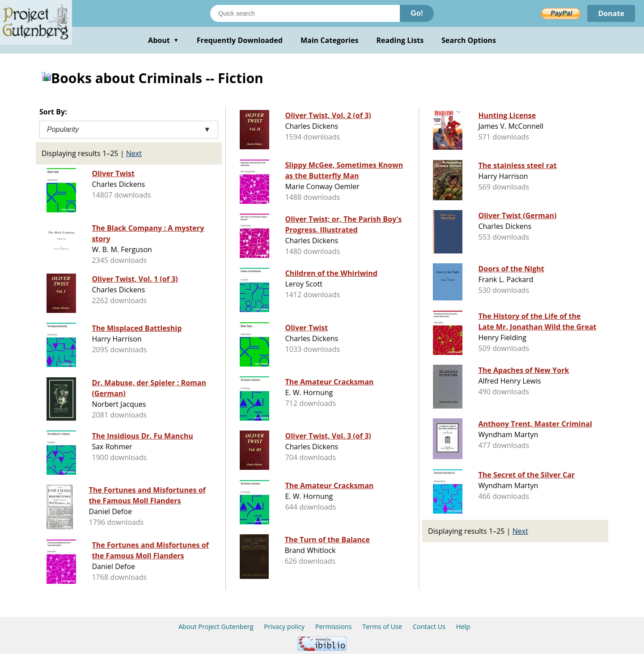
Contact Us (429, 627)
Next (134, 153)
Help (463, 627)
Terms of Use (382, 627)
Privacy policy (284, 627)
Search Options (469, 40)
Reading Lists (400, 40)
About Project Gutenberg (216, 627)
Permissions (334, 627)
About (163, 40)
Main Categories (330, 40)
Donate (611, 13)
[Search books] (305, 13)
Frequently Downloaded (240, 40)
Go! (417, 13)
